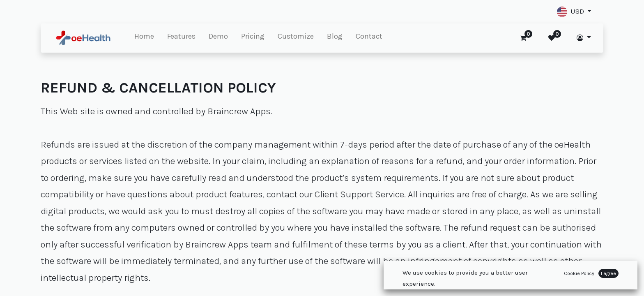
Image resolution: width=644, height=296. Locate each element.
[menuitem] (144, 38)
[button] (574, 12)
